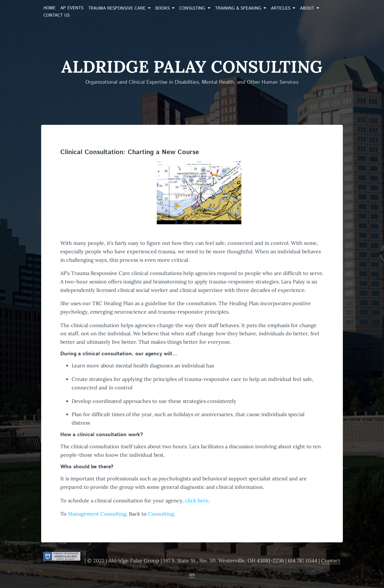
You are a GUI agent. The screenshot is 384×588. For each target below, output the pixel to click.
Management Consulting (97, 514)
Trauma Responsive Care (117, 8)
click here (197, 501)
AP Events (72, 8)
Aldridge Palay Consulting (192, 66)
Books (163, 8)
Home (49, 8)
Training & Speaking (238, 8)
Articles (281, 8)
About (307, 8)
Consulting (192, 8)
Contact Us (57, 15)
